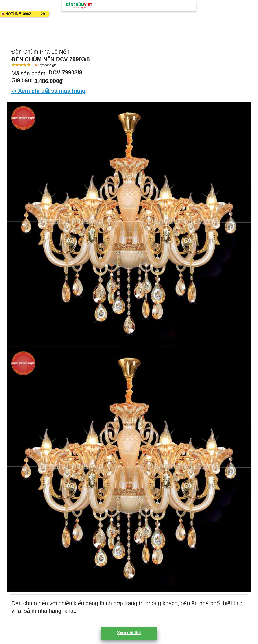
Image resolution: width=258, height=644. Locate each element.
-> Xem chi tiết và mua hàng (48, 91)
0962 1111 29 (34, 14)
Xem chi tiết (129, 633)
